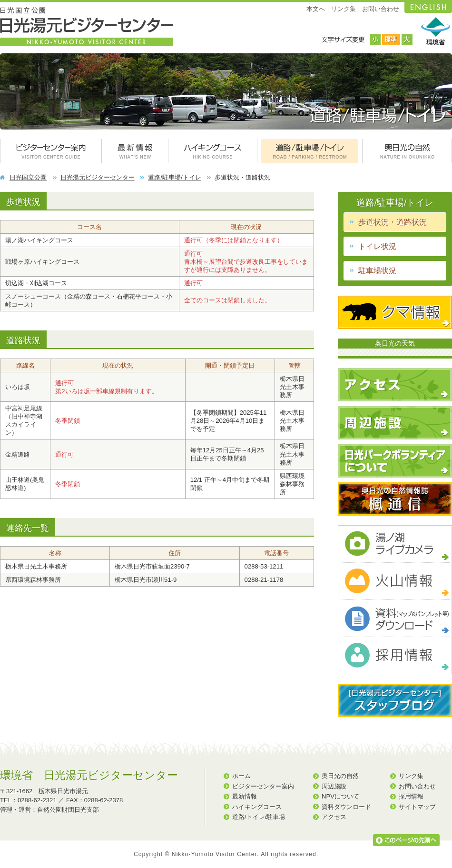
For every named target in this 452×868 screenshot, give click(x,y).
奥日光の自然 (340, 776)
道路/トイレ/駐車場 (259, 817)
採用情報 (411, 796)
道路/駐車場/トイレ (174, 177)
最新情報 (245, 796)
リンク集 (344, 9)
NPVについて (340, 796)
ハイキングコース (257, 807)
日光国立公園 (28, 177)
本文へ (316, 9)
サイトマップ (417, 807)
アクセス (334, 817)
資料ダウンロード (346, 807)
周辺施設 (334, 786)
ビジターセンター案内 (263, 786)
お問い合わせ (381, 9)
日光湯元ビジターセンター (98, 177)
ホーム (241, 776)
